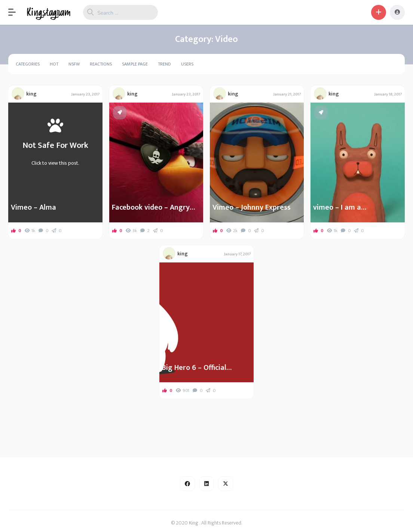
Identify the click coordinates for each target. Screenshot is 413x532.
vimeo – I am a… (340, 207)
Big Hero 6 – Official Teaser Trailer (194, 368)
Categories (28, 64)
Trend (164, 64)
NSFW (74, 64)
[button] (16, 12)
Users (187, 64)
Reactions (101, 64)
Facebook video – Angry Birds (151, 207)
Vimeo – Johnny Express (252, 207)
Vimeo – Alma (33, 207)
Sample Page (135, 64)
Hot (54, 64)
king (31, 94)
